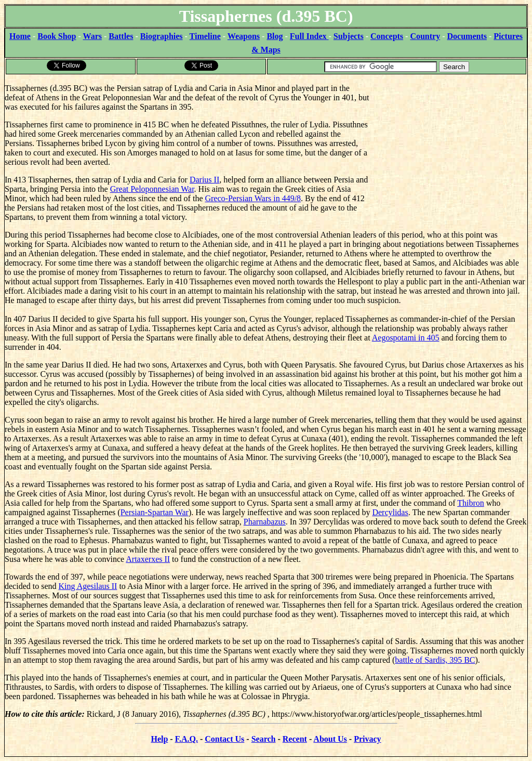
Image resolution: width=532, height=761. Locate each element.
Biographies (162, 36)
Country (425, 36)
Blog (275, 36)
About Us (330, 739)
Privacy (367, 739)
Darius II (204, 180)
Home (20, 36)
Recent (295, 739)
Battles (121, 36)
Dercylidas (390, 512)
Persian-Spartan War (155, 512)
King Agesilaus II (88, 586)
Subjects (349, 36)
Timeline (205, 36)
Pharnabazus (265, 522)
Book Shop (57, 36)
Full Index (309, 36)
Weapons (244, 36)
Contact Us (224, 739)
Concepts (387, 36)
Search (264, 739)
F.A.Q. (187, 739)
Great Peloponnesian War (152, 189)
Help (159, 739)
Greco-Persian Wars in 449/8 (253, 198)
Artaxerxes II (148, 559)
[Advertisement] (449, 140)
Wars (92, 36)
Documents (467, 36)
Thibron (471, 503)
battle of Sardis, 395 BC (435, 660)
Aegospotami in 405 (406, 338)
